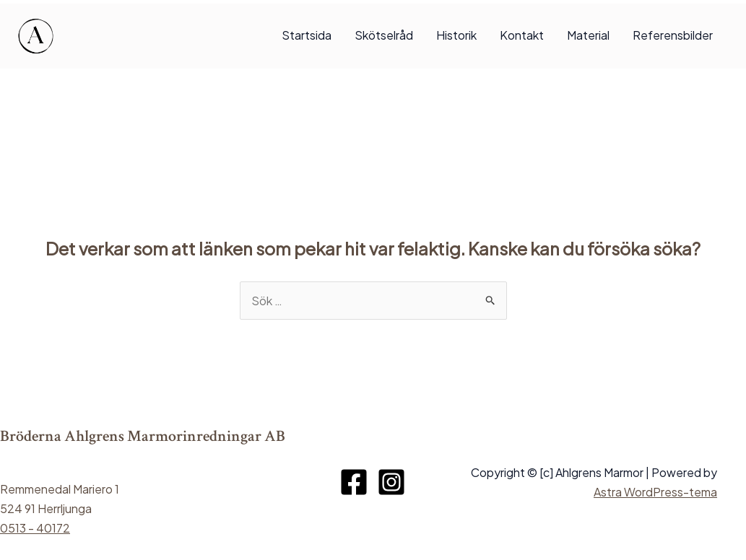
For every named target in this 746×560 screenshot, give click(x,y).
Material (588, 35)
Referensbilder (673, 35)
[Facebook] (354, 482)
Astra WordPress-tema (655, 492)
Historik (456, 35)
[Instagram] (391, 482)
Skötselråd (384, 35)
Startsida (307, 35)
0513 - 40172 (35, 528)
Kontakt (522, 35)
